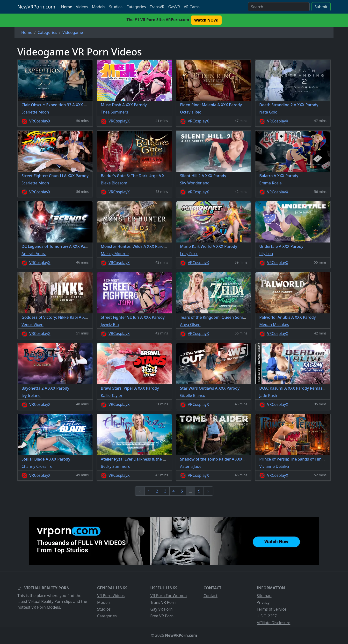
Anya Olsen (190, 325)
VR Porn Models (46, 607)
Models (98, 7)
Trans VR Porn (163, 602)
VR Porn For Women (169, 596)
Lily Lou (266, 254)
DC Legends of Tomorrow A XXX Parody (58, 246)
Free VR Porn (162, 616)
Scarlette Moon (35, 112)
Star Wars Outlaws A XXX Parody (210, 388)
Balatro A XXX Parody (279, 176)
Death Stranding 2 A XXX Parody (289, 105)
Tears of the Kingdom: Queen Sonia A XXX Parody (225, 317)
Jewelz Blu (110, 325)
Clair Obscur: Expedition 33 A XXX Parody (59, 105)
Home (67, 7)
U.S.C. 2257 (267, 616)
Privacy (263, 602)
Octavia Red (191, 112)
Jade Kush (268, 395)
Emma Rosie (270, 183)
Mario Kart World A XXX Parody (209, 246)
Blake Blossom (114, 183)
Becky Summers (115, 466)
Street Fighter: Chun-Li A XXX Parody (55, 176)
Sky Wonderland (195, 183)
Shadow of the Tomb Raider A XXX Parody (218, 459)
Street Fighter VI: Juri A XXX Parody (133, 317)
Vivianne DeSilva (274, 466)
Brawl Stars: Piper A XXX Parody (130, 388)
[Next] (208, 491)
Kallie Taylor (112, 395)
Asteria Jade (191, 466)
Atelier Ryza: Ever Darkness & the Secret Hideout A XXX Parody (158, 459)
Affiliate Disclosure (273, 623)
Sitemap (264, 596)
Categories (136, 7)
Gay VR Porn (162, 609)
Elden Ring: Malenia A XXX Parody (211, 105)
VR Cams (192, 7)
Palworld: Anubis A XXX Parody (288, 317)
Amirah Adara (34, 254)
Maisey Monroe (115, 254)
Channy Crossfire (37, 466)
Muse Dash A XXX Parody (124, 105)
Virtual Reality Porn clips (50, 601)
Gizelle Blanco (193, 395)
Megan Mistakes (274, 325)
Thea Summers (114, 112)
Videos (82, 7)
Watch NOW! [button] (206, 20)
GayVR (174, 7)
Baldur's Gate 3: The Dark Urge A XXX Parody (142, 176)
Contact (210, 596)
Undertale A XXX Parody (281, 246)
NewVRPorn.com (36, 7)
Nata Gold (268, 112)
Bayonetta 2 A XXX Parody (45, 388)
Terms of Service (272, 609)
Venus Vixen (33, 325)
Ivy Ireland (31, 395)
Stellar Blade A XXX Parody (46, 459)
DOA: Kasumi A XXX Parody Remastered (296, 388)
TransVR (157, 7)
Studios (116, 7)
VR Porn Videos (111, 596)
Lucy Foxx (189, 254)
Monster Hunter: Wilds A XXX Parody (134, 246)
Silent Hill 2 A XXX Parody (203, 176)
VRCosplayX (40, 121)
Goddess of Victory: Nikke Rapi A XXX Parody (62, 317)
